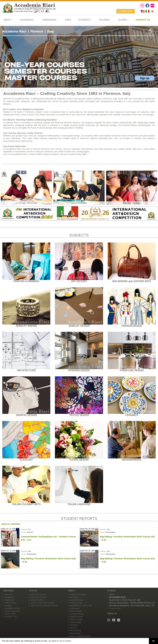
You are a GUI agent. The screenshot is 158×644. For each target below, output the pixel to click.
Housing (8, 606)
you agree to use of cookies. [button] (60, 641)
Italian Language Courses (80, 636)
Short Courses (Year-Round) (42, 603)
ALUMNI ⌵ (123, 20)
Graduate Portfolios (13, 608)
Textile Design (76, 622)
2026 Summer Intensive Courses (44, 606)
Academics (9, 600)
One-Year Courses (38, 594)
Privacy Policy (115, 608)
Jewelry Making (76, 600)
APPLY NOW (10, 614)
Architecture (75, 608)
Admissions (9, 597)
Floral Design (75, 633)
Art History (74, 597)
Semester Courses (38, 597)
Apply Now (127, 11)
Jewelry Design (76, 603)
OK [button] (153, 641)
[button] (78, 85)
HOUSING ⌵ (105, 20)
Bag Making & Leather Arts (81, 606)
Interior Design (76, 611)
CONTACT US (11, 617)
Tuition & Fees (11, 603)
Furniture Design (77, 614)
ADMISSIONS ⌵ (50, 20)
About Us (8, 594)
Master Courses (37, 600)
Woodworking (110, 532)
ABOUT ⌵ (8, 20)
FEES (68, 20)
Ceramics (74, 625)
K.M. (108, 529)
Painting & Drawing (78, 594)
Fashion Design (76, 619)
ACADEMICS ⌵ (28, 20)
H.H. (29, 529)
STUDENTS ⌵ (85, 20)
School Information (12, 611)
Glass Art (30, 532)
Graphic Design (76, 617)
